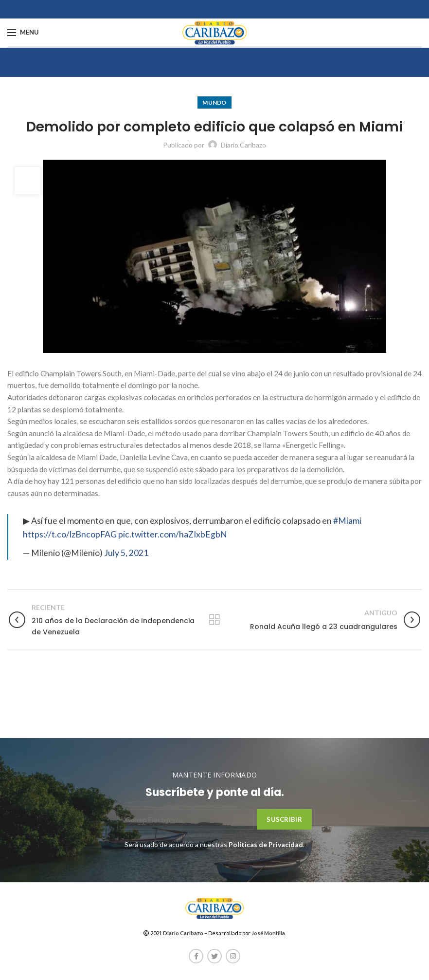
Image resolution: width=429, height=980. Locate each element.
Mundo (214, 102)
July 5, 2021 (126, 553)
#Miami (347, 521)
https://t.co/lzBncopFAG (70, 534)
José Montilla (268, 933)
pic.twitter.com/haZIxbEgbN (173, 534)
